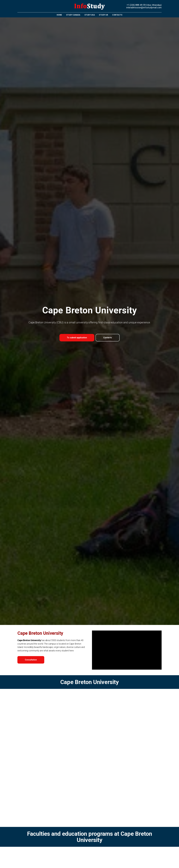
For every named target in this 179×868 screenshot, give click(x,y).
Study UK (103, 15)
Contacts (117, 15)
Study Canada (73, 15)
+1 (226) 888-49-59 (136, 5)
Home (59, 15)
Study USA (90, 15)
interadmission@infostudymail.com (144, 8)
